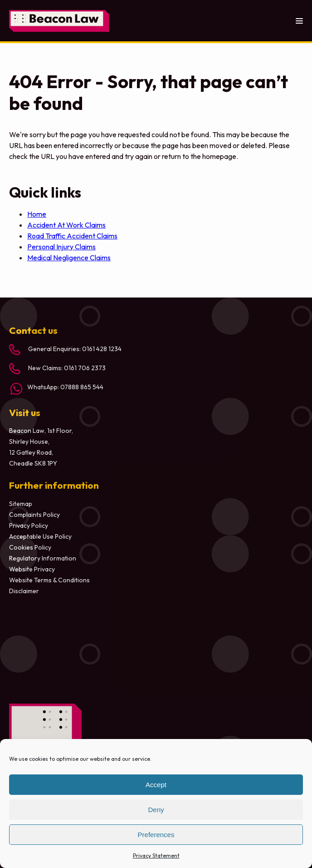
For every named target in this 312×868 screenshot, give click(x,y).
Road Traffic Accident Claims (72, 236)
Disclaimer (24, 591)
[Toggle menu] (299, 21)
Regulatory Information (43, 558)
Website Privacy (32, 569)
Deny (156, 810)
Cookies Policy (30, 547)
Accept (156, 785)
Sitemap (21, 504)
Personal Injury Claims (61, 247)
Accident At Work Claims (66, 225)
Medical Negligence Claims (69, 258)
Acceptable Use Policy (40, 536)
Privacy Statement (156, 856)
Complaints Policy (34, 515)
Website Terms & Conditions (49, 580)
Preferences (156, 835)
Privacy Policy (29, 526)
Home (37, 214)
